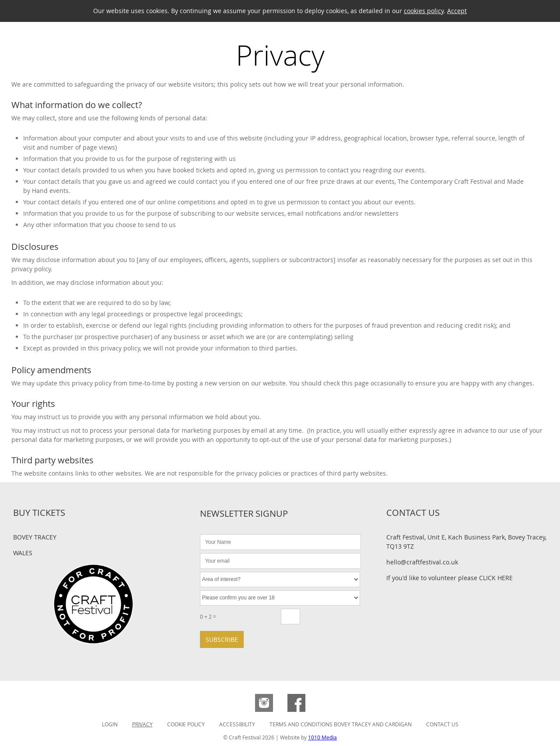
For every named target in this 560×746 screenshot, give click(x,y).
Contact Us (442, 724)
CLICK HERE (496, 578)
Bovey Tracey (35, 537)
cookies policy (424, 11)
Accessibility (237, 724)
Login (110, 724)
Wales (23, 553)
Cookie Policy (186, 724)
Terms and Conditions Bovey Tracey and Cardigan (341, 724)
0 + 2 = (208, 616)
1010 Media (322, 737)
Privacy (142, 724)
